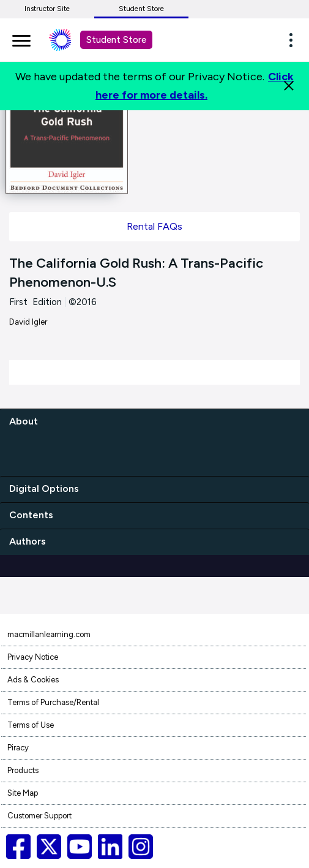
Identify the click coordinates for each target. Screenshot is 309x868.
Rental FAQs (154, 226)
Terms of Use (31, 725)
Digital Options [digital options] (44, 489)
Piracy (18, 748)
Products (23, 770)
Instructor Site (47, 9)
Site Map (23, 793)
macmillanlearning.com (49, 634)
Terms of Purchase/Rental (53, 702)
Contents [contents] (31, 515)
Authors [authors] (28, 541)
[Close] (289, 86)
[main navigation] (21, 39)
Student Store (141, 9)
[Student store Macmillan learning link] (69, 40)
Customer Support (39, 816)
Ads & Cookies (33, 680)
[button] (294, 40)
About (24, 421)
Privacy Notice (33, 657)
